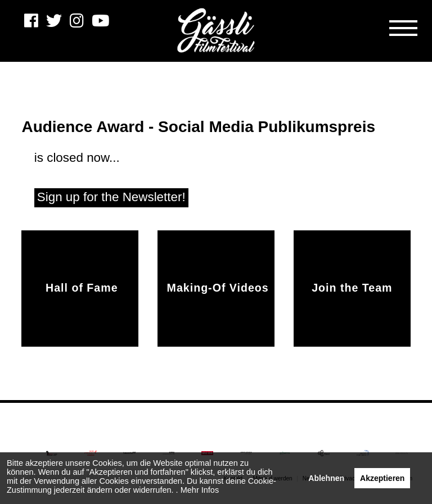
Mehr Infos (200, 490)
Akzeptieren (382, 478)
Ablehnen (326, 478)
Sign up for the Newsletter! (111, 197)
